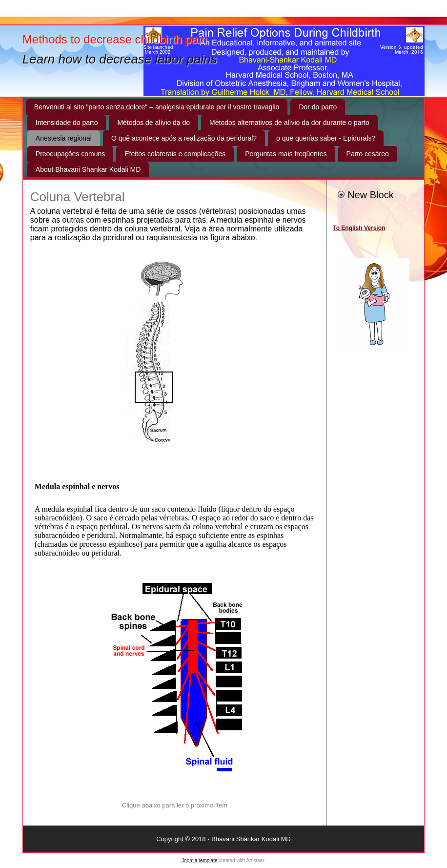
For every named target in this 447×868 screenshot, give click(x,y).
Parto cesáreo (368, 154)
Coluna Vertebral (78, 197)
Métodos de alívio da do (153, 123)
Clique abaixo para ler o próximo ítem (175, 805)
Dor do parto (318, 107)
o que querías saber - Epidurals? (326, 138)
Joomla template (199, 860)
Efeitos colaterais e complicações (175, 154)
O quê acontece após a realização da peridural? (184, 138)
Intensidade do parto (67, 123)
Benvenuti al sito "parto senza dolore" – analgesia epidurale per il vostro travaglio (157, 107)
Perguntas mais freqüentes (286, 154)
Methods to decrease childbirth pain (115, 39)
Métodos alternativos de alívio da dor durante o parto (289, 123)
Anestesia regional (64, 138)
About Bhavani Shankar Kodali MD (88, 169)
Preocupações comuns (70, 154)
